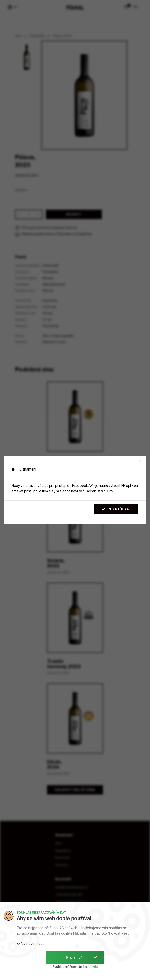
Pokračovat (116, 509)
